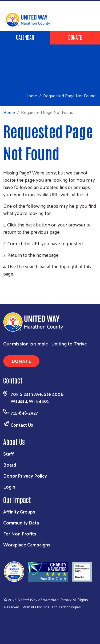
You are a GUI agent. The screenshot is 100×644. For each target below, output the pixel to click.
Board (10, 465)
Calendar (25, 37)
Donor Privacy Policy (25, 476)
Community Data (21, 522)
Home (31, 96)
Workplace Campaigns (27, 544)
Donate (75, 37)
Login (9, 487)
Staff (9, 454)
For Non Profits (20, 533)
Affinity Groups (19, 511)
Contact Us (22, 425)
